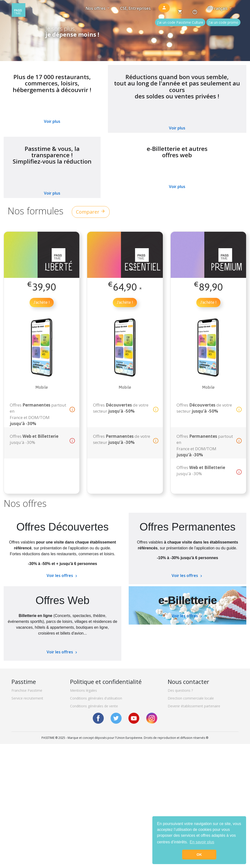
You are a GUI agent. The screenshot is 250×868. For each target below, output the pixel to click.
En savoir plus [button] (202, 842)
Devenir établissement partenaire (194, 706)
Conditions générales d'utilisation (96, 698)
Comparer (91, 212)
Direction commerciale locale (191, 698)
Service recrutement (27, 698)
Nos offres (98, 8)
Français (220, 8)
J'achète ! (42, 302)
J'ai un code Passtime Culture (180, 22)
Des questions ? (180, 690)
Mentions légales (83, 690)
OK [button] (199, 855)
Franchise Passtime (27, 690)
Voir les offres (62, 575)
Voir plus (52, 121)
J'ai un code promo (223, 22)
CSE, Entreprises (135, 8)
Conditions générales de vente (94, 706)
